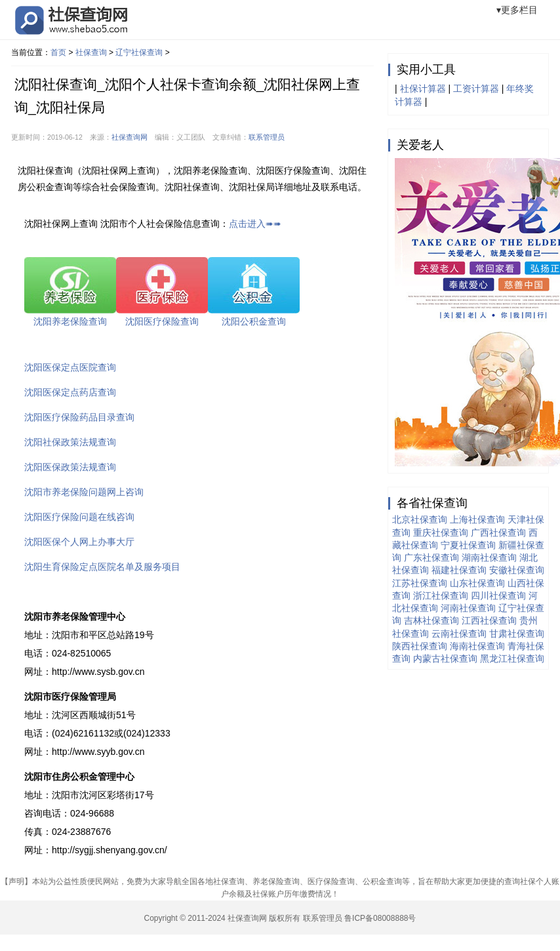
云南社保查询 (459, 634)
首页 (58, 52)
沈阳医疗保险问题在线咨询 (79, 517)
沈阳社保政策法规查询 (70, 442)
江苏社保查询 (420, 583)
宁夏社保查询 (468, 545)
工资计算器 (476, 89)
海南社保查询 (477, 646)
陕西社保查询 (420, 646)
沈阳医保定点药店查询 (70, 392)
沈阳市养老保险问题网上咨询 (84, 492)
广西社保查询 (498, 533)
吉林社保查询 (431, 620)
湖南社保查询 (489, 557)
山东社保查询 (477, 583)
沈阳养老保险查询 (70, 321)
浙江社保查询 (441, 596)
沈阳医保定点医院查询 (70, 367)
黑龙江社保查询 (512, 658)
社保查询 (91, 52)
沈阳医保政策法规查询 (70, 467)
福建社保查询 (459, 570)
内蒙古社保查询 (445, 658)
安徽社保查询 (517, 570)
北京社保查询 (420, 519)
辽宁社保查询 (139, 52)
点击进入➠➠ (255, 224)
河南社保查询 (468, 608)
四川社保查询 (498, 596)
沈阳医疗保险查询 (162, 321)
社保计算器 (423, 89)
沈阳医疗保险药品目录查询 (79, 417)
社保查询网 (130, 137)
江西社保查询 (489, 620)
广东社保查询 (431, 557)
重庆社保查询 (441, 533)
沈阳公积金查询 (254, 321)
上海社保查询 (477, 519)
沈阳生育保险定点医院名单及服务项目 (102, 567)
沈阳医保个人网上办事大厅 (79, 542)
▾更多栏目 (517, 10)
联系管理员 (267, 137)
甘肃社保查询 (517, 634)
